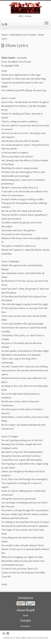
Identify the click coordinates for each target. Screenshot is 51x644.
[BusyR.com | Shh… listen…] (26, 8)
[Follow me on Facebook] (6, 24)
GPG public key (26, 626)
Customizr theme (43, 638)
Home (4, 35)
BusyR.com (11, 638)
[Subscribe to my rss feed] (3, 24)
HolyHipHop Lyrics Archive (23, 35)
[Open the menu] (47, 23)
